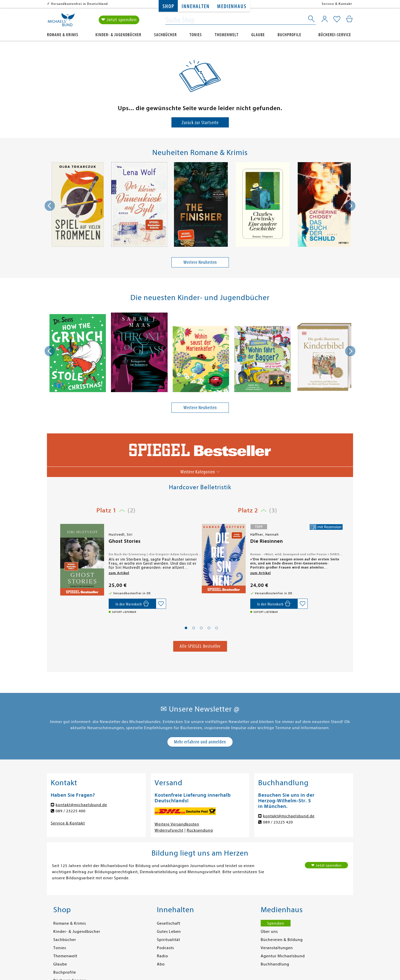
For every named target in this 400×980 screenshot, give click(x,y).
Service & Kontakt (337, 4)
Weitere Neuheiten (200, 262)
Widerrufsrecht (169, 830)
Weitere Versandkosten (177, 824)
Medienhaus (232, 7)
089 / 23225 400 (71, 811)
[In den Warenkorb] (132, 604)
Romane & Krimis (63, 35)
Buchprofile (289, 35)
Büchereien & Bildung (282, 940)
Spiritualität (168, 940)
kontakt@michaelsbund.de (81, 805)
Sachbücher (165, 35)
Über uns (269, 932)
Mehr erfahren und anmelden (200, 742)
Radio (162, 956)
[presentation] (50, 206)
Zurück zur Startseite (200, 123)
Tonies (196, 35)
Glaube (258, 35)
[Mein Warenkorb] (349, 19)
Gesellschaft (169, 923)
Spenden (276, 923)
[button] (186, 628)
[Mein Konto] (325, 19)
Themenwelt (227, 35)
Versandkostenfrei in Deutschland (79, 4)
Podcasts (165, 948)
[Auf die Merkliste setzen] (161, 604)
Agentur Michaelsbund (283, 956)
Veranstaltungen (277, 948)
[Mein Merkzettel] (337, 20)
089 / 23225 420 (278, 822)
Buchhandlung (275, 964)
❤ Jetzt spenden (119, 20)
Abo (161, 964)
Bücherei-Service (335, 35)
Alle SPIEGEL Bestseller (200, 646)
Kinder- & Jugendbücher (118, 35)
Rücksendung (200, 830)
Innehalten (196, 7)
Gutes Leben (169, 932)
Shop (168, 7)
